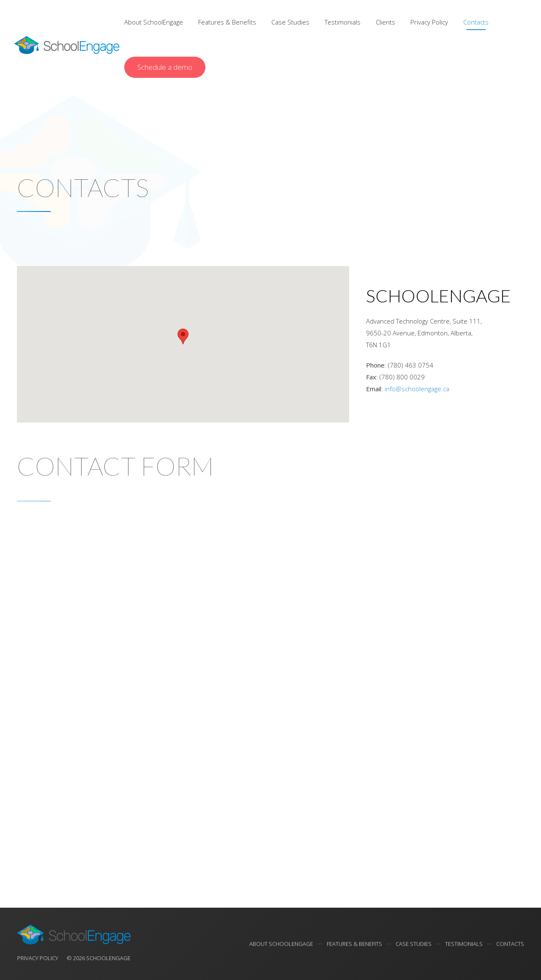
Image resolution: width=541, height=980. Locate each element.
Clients (385, 22)
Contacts (476, 22)
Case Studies (290, 22)
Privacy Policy (429, 22)
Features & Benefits (227, 22)
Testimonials (343, 22)
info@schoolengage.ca (417, 389)
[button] (183, 336)
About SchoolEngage (154, 22)
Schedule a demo (165, 67)
